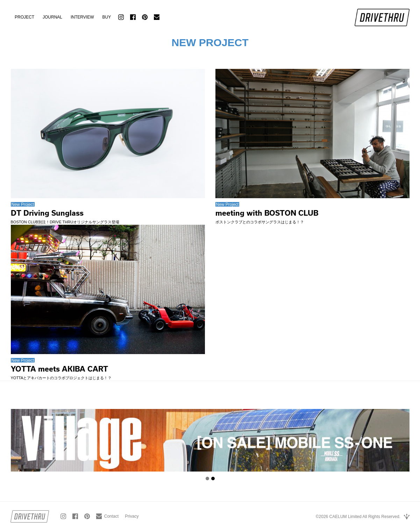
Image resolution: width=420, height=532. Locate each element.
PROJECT (24, 17)
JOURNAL (52, 17)
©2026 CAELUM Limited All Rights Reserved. (358, 517)
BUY (106, 17)
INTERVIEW (82, 17)
